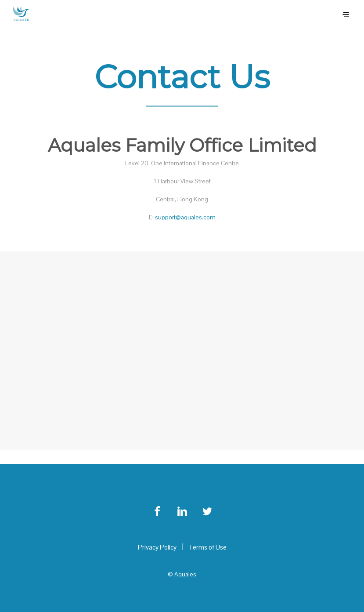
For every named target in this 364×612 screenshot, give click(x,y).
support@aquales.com (185, 217)
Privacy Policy (157, 547)
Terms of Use (207, 547)
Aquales (185, 575)
